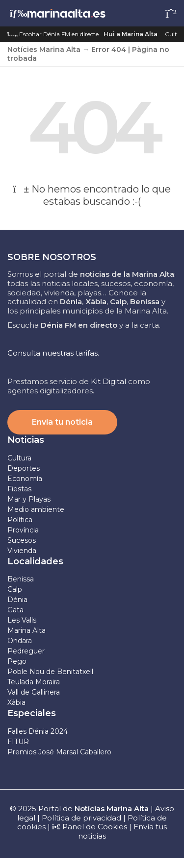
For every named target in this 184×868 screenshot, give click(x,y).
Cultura (19, 458)
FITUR (18, 742)
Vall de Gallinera (34, 692)
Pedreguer (26, 651)
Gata (15, 610)
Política (20, 520)
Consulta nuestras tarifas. (53, 353)
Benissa (21, 579)
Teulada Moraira (34, 682)
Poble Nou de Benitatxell (50, 672)
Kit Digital (108, 381)
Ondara (20, 641)
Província (23, 530)
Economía (25, 479)
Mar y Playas (29, 499)
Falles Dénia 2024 (38, 731)
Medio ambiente (36, 509)
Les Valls (22, 620)
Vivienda (22, 551)
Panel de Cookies (90, 827)
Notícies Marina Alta (44, 49)
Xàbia (16, 702)
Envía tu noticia (62, 422)
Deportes (24, 468)
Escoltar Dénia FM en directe (53, 34)
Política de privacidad (82, 818)
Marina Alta (26, 630)
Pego (17, 661)
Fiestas (19, 489)
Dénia (17, 600)
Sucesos (22, 540)
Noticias (26, 440)
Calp (15, 589)
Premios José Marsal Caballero (59, 752)
